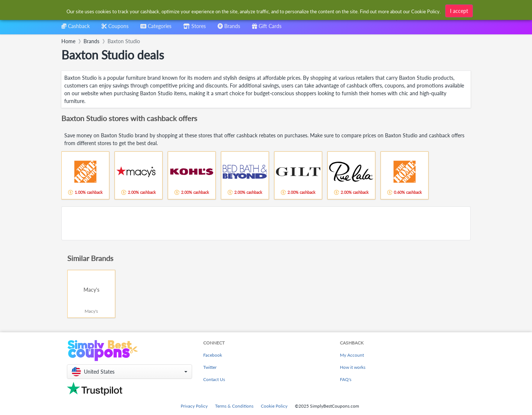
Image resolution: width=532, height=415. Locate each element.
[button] (129, 372)
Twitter (210, 367)
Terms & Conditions (234, 406)
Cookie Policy (274, 406)
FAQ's (346, 379)
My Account (352, 355)
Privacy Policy (194, 406)
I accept (459, 11)
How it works (353, 367)
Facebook (213, 355)
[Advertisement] (266, 223)
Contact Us (214, 379)
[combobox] (156, 29)
